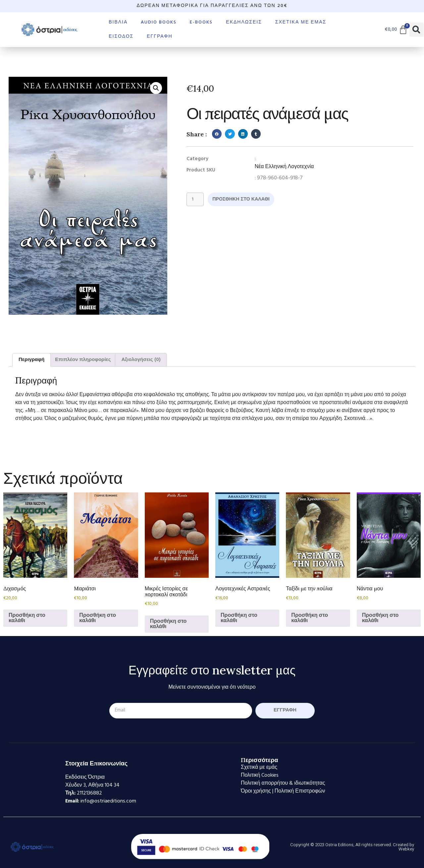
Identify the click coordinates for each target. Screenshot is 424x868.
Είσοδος (121, 37)
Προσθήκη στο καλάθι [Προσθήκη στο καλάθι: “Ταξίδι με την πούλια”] (310, 618)
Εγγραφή (159, 37)
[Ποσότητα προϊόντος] (196, 200)
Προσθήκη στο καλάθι (247, 200)
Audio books (159, 22)
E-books (201, 22)
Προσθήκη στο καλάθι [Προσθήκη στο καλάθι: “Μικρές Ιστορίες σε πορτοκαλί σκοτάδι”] (168, 624)
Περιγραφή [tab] (31, 360)
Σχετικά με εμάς (301, 22)
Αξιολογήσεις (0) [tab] (141, 360)
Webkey (406, 849)
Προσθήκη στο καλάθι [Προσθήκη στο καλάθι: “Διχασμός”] (27, 618)
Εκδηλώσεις (244, 22)
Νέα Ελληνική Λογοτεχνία (284, 167)
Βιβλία (118, 22)
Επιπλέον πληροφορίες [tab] (83, 360)
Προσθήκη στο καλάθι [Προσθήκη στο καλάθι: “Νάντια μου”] (380, 618)
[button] (417, 30)
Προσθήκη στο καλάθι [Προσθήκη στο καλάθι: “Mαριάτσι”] (98, 618)
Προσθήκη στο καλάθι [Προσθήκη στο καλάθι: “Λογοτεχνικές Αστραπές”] (239, 618)
